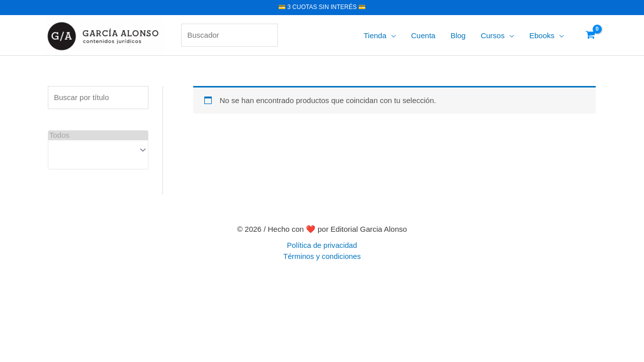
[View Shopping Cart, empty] (590, 35)
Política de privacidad (322, 245)
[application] (391, 36)
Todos (98, 135)
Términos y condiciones (322, 256)
